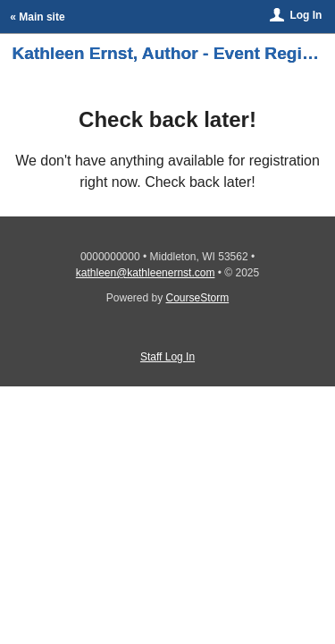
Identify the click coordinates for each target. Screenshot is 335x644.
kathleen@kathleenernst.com (146, 273)
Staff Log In (167, 357)
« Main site (37, 17)
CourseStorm (198, 298)
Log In (306, 15)
